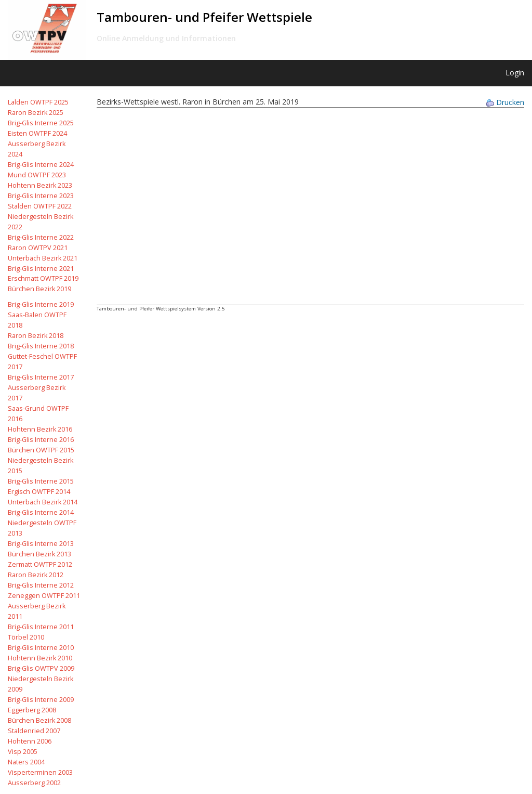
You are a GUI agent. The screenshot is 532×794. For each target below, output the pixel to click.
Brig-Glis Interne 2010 (41, 648)
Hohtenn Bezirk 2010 (40, 658)
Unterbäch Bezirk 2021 (43, 258)
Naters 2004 (26, 762)
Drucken (505, 102)
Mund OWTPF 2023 (37, 175)
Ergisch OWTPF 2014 (39, 492)
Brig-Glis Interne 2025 (41, 123)
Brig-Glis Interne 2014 (41, 512)
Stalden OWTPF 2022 (40, 206)
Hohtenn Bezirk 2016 (40, 429)
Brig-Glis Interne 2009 (41, 700)
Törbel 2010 (26, 637)
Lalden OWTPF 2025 (38, 102)
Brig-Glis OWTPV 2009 (41, 668)
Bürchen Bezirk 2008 (39, 720)
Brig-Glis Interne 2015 (41, 481)
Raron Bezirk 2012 (36, 575)
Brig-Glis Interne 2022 (41, 237)
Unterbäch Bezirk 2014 (43, 502)
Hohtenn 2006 (30, 741)
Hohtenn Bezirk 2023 (40, 185)
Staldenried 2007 (34, 731)
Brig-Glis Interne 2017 (41, 377)
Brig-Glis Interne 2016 (41, 440)
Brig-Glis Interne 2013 (41, 544)
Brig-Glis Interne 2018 (41, 346)
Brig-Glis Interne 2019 (41, 304)
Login (515, 73)
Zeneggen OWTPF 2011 (44, 596)
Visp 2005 (23, 752)
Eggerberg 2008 (32, 710)
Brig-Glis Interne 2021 (41, 269)
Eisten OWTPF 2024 (37, 133)
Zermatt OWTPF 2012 (40, 564)
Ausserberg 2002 (34, 783)
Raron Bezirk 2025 (36, 113)
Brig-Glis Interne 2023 (41, 196)
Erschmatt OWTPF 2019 (43, 278)
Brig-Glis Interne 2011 (41, 627)
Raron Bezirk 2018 (36, 336)
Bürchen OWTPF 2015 (41, 450)
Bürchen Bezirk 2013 (39, 554)
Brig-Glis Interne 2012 (41, 585)
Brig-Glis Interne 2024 (41, 165)
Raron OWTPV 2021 (38, 248)
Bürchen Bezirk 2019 (39, 289)
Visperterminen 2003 (40, 772)
